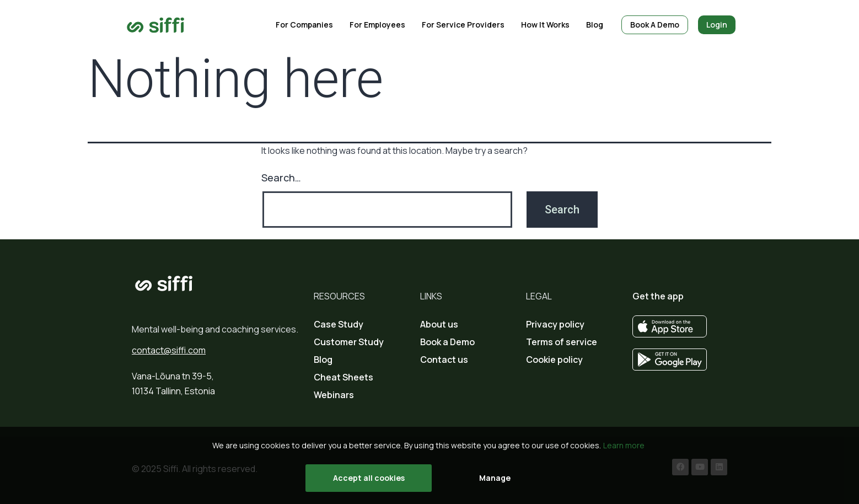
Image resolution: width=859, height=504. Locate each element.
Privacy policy (555, 324)
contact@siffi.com (169, 350)
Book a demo (655, 25)
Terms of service (562, 342)
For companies (304, 25)
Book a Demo (447, 342)
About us (439, 324)
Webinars (334, 395)
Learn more (624, 445)
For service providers (463, 25)
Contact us (444, 360)
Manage (495, 478)
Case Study (339, 324)
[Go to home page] (156, 25)
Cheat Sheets (343, 377)
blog (595, 25)
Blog (323, 360)
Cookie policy (554, 360)
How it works (545, 25)
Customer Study (349, 342)
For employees (377, 25)
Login (717, 25)
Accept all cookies (369, 478)
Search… (281, 178)
